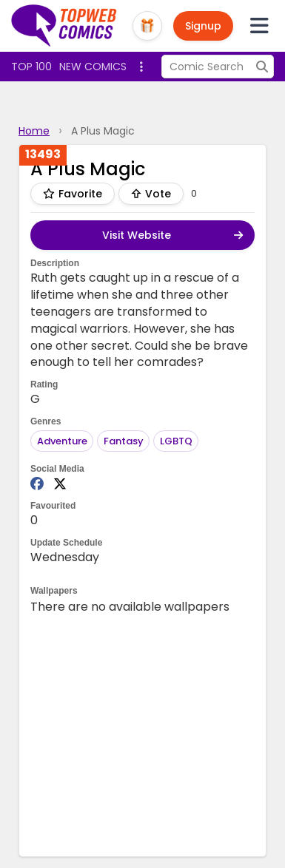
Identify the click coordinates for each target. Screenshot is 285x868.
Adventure (62, 441)
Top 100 (31, 67)
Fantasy (124, 441)
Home (34, 131)
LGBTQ (176, 441)
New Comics (93, 67)
